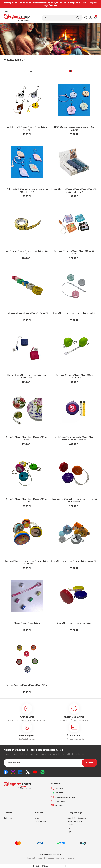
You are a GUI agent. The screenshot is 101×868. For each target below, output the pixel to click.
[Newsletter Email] (50, 763)
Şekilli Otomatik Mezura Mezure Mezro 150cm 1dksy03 (27, 128)
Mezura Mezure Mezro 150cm (27, 623)
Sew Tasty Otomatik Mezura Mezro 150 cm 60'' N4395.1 (74, 252)
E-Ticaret (45, 866)
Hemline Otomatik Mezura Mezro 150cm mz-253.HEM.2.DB (27, 376)
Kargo (69, 832)
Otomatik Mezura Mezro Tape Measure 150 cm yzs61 (27, 438)
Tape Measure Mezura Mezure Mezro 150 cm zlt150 (27, 313)
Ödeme (70, 828)
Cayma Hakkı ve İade (75, 821)
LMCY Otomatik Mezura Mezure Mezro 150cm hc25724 (74, 128)
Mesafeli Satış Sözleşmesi (77, 818)
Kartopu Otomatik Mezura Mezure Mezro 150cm (27, 685)
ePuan (38, 818)
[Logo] (17, 18)
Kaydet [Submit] (90, 763)
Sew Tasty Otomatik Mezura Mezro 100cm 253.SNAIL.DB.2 (74, 376)
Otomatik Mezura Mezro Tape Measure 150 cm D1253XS (27, 500)
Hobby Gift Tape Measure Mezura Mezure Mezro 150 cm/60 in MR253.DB (74, 190)
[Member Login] (90, 18)
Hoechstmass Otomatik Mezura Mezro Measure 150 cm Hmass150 (74, 500)
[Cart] (95, 18)
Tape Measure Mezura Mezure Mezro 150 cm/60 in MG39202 (27, 252)
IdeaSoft (37, 866)
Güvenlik (70, 825)
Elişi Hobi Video (41, 821)
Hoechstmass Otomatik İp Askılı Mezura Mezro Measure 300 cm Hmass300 (74, 438)
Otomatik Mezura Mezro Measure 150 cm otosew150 (74, 561)
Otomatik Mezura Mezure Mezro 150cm (74, 623)
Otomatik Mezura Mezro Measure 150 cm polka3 (74, 313)
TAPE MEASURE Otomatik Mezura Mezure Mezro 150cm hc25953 (27, 190)
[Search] (62, 18)
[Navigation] (6, 11)
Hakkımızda (8, 818)
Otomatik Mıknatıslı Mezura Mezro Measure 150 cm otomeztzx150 (27, 562)
